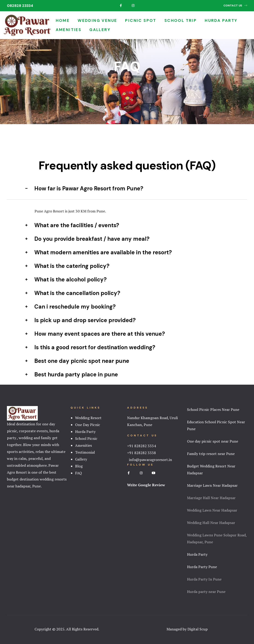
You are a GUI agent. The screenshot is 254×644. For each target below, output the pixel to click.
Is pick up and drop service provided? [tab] (80, 327)
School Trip (181, 20)
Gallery (100, 30)
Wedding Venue (97, 20)
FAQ (79, 473)
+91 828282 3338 (142, 453)
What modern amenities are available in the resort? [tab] (99, 259)
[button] (235, 6)
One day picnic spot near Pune (213, 441)
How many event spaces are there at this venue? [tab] (95, 340)
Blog (79, 466)
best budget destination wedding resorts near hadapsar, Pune (37, 479)
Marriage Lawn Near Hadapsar (212, 485)
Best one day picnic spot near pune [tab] (77, 367)
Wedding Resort (88, 418)
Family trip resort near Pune (211, 454)
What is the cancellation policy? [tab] (73, 299)
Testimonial (85, 452)
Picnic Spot (141, 20)
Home (63, 20)
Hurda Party (221, 20)
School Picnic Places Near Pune (213, 409)
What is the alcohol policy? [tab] (66, 286)
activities (26, 452)
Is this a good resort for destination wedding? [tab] (90, 354)
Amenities (69, 30)
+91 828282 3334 (142, 446)
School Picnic (86, 438)
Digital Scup (198, 629)
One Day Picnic (88, 425)
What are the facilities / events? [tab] (72, 232)
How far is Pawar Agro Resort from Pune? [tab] (84, 195)
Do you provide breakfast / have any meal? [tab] (87, 245)
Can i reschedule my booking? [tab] (70, 313)
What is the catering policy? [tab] (67, 272)
